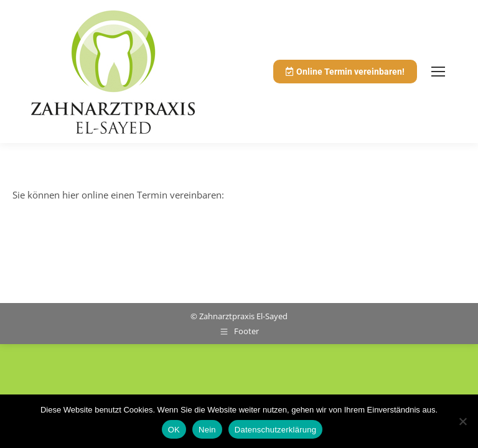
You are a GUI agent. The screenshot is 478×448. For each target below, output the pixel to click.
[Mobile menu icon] (438, 72)
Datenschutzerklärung (275, 430)
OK (174, 430)
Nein (207, 430)
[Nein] (462, 421)
